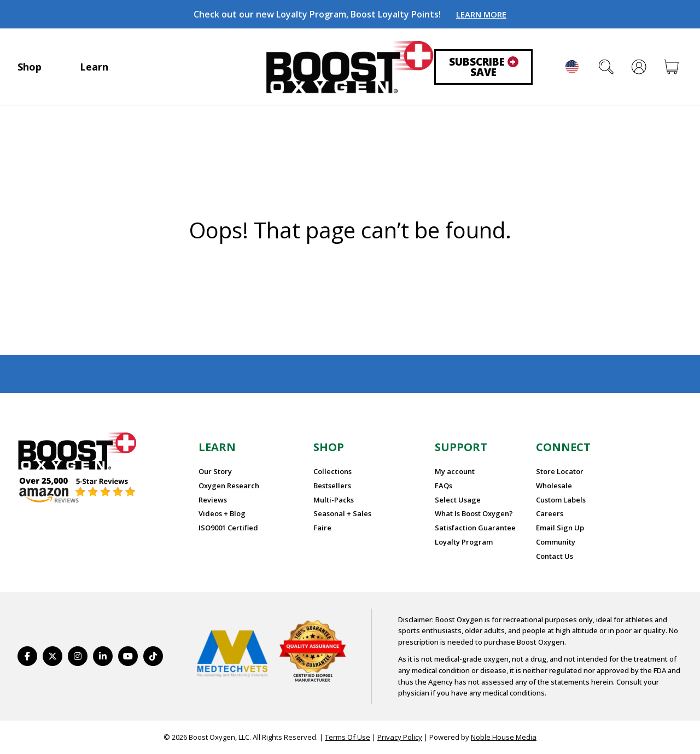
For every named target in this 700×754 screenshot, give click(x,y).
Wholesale (554, 486)
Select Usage (458, 500)
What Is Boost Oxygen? (474, 513)
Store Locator (560, 471)
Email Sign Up (560, 528)
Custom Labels (561, 500)
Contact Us (555, 556)
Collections (332, 471)
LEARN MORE (481, 14)
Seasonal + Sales (342, 513)
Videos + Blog (222, 513)
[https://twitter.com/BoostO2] (52, 656)
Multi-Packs (334, 500)
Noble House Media (504, 737)
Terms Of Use (348, 737)
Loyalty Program (464, 542)
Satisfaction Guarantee (475, 528)
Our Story (215, 471)
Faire (322, 528)
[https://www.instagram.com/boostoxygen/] (78, 656)
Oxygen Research (229, 486)
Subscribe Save (484, 67)
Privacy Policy (400, 737)
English (572, 67)
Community (556, 542)
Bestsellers (332, 486)
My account (455, 471)
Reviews (213, 500)
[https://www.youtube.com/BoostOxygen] (128, 656)
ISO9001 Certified (228, 528)
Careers (550, 513)
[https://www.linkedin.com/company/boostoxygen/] (103, 656)
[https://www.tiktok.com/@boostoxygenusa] (153, 656)
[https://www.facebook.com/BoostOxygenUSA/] (27, 656)
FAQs (444, 486)
